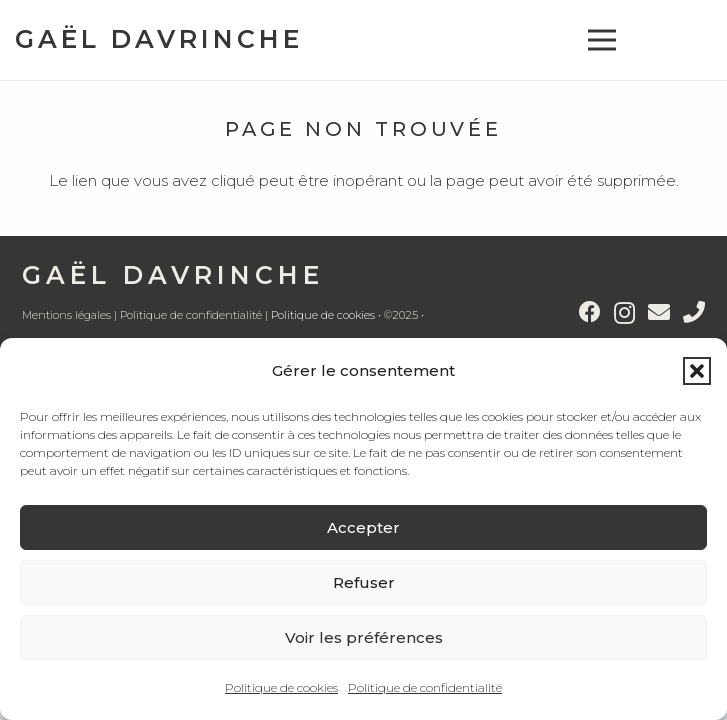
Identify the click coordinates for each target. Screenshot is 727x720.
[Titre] (694, 312)
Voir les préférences (364, 637)
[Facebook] (590, 312)
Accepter (363, 527)
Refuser (364, 582)
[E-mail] (659, 312)
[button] (697, 371)
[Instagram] (624, 313)
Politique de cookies (281, 687)
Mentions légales (66, 315)
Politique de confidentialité (425, 687)
